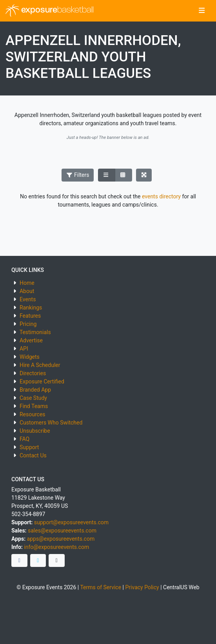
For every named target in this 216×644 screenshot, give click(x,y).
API (24, 349)
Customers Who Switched (51, 423)
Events (28, 299)
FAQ (25, 439)
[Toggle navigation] (202, 11)
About (27, 291)
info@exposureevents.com (56, 547)
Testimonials (35, 332)
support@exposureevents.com (71, 522)
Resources (33, 414)
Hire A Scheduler (40, 365)
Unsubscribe (35, 431)
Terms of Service (101, 587)
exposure (50, 11)
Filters (78, 175)
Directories (33, 373)
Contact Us (33, 455)
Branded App (35, 390)
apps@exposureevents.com (61, 539)
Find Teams (34, 406)
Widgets (30, 357)
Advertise (31, 340)
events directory (161, 196)
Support (29, 447)
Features (30, 316)
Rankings (31, 308)
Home (27, 283)
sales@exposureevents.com (62, 531)
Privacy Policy (142, 587)
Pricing (28, 324)
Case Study (33, 398)
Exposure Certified (42, 381)
